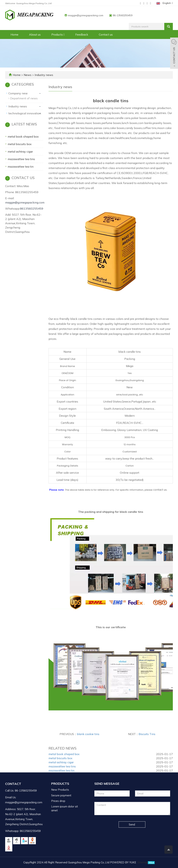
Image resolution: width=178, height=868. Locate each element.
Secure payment (61, 795)
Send (132, 824)
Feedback (82, 34)
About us (35, 34)
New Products (60, 790)
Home (14, 34)
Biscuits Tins (147, 734)
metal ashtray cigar (61, 762)
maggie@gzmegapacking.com (86, 15)
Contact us (106, 34)
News (28, 75)
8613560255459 (32, 209)
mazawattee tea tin (61, 770)
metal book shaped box (64, 754)
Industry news (44, 75)
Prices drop (58, 801)
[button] (64, 34)
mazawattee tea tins (62, 766)
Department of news (24, 98)
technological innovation (25, 113)
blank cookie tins (88, 734)
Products (58, 34)
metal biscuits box (60, 758)
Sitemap (143, 862)
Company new (18, 93)
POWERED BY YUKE (123, 862)
